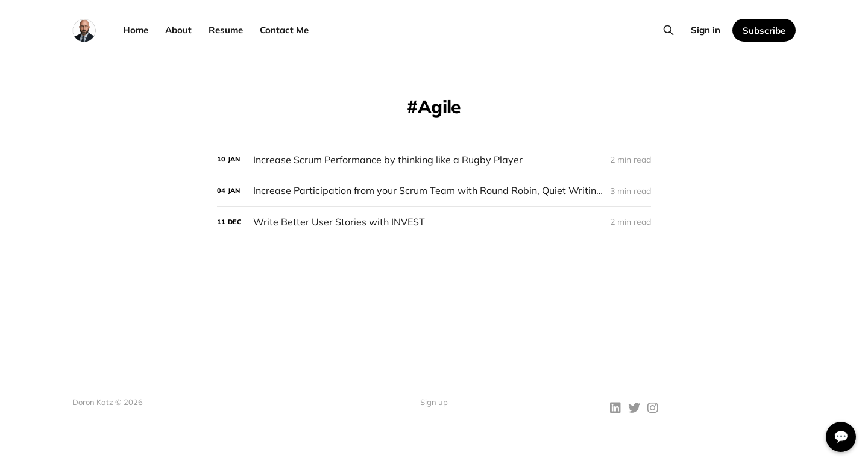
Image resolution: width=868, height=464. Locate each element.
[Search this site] (668, 30)
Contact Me (284, 30)
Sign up (434, 402)
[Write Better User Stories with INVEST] (434, 222)
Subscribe (764, 30)
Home (136, 30)
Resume (226, 30)
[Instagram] (653, 409)
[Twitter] (634, 409)
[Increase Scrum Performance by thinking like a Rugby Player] (434, 160)
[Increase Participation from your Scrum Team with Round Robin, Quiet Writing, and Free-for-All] (434, 191)
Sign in (706, 30)
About (178, 30)
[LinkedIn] (615, 409)
